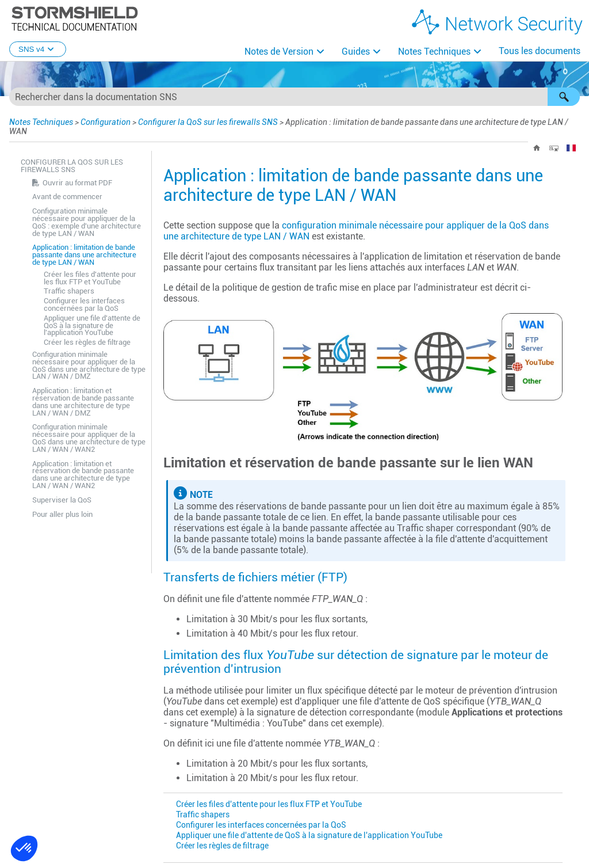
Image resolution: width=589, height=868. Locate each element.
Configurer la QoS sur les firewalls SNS (208, 122)
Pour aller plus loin (62, 514)
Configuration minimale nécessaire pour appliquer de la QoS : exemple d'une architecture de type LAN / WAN (87, 222)
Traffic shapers (69, 291)
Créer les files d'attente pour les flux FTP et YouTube (90, 278)
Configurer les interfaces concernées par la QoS (84, 304)
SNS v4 (38, 49)
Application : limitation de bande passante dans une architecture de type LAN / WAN (84, 255)
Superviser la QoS (62, 500)
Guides (356, 52)
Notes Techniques (434, 52)
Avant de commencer (67, 197)
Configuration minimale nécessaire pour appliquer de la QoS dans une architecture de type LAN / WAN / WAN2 (89, 438)
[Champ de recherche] (294, 97)
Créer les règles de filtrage (87, 342)
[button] (564, 97)
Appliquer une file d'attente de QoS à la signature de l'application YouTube (92, 325)
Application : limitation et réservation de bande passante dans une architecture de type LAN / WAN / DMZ (83, 401)
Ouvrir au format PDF (77, 183)
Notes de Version (279, 52)
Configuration (106, 122)
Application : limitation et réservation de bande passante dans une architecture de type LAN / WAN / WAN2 (83, 475)
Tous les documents (540, 51)
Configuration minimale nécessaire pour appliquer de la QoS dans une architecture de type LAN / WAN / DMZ (89, 365)
